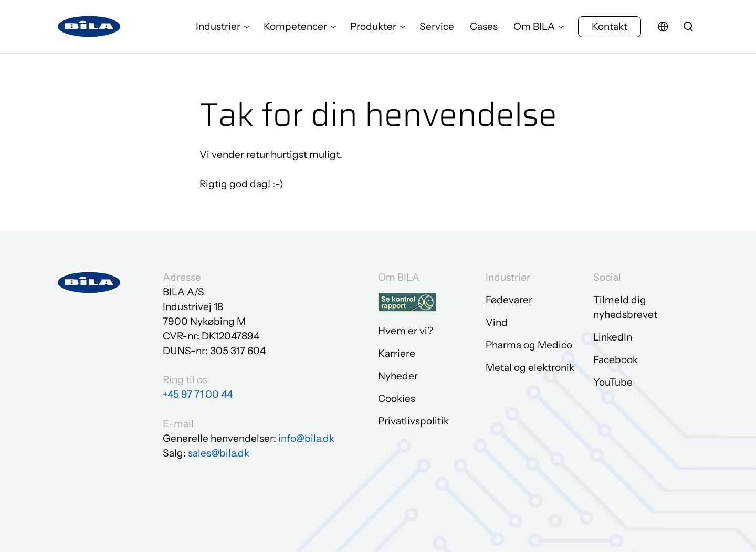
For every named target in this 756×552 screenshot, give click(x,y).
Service (437, 29)
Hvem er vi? (406, 331)
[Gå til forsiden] (89, 29)
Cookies (397, 399)
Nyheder (398, 376)
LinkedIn (613, 337)
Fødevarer (509, 300)
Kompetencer (295, 29)
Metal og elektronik (530, 368)
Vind (497, 322)
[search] (688, 29)
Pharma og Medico (529, 345)
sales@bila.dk (219, 453)
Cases (484, 29)
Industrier (218, 29)
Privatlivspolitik (413, 421)
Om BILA (534, 29)
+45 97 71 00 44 (198, 394)
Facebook (616, 360)
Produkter (373, 29)
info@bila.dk (306, 438)
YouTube (613, 382)
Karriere (397, 353)
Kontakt (610, 29)
